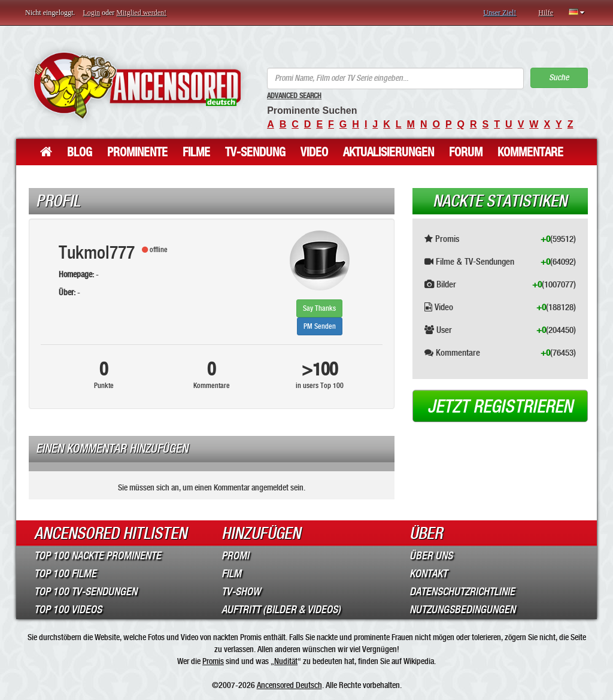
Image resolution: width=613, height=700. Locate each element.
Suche (559, 78)
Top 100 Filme (65, 574)
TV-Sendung (255, 152)
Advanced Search (294, 96)
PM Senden (320, 326)
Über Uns (431, 556)
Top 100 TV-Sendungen (86, 592)
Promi (235, 556)
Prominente (137, 152)
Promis (213, 661)
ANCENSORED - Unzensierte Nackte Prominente (137, 85)
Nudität (286, 661)
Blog (80, 152)
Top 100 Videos (68, 610)
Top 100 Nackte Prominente (98, 556)
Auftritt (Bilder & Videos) (281, 610)
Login (91, 13)
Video (314, 152)
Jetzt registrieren (500, 407)
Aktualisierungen (389, 152)
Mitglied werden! (141, 13)
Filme (196, 152)
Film (231, 574)
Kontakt (428, 574)
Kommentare (530, 152)
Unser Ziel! (500, 13)
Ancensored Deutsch (289, 685)
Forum (466, 152)
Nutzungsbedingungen (462, 610)
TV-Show (241, 592)
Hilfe (546, 13)
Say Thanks (319, 308)
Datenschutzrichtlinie (462, 592)
